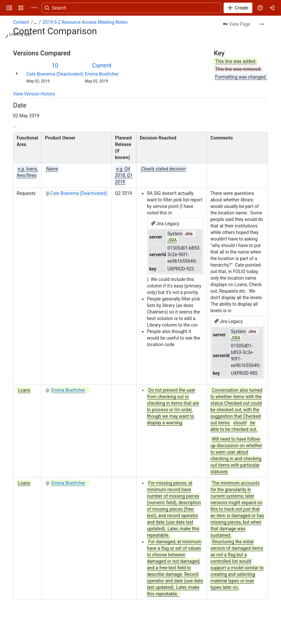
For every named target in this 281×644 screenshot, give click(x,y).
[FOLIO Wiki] (34, 8)
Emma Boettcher (102, 74)
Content (21, 22)
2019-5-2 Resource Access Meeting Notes (85, 22)
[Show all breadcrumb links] (35, 22)
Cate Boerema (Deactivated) (55, 74)
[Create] (238, 8)
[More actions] (262, 24)
